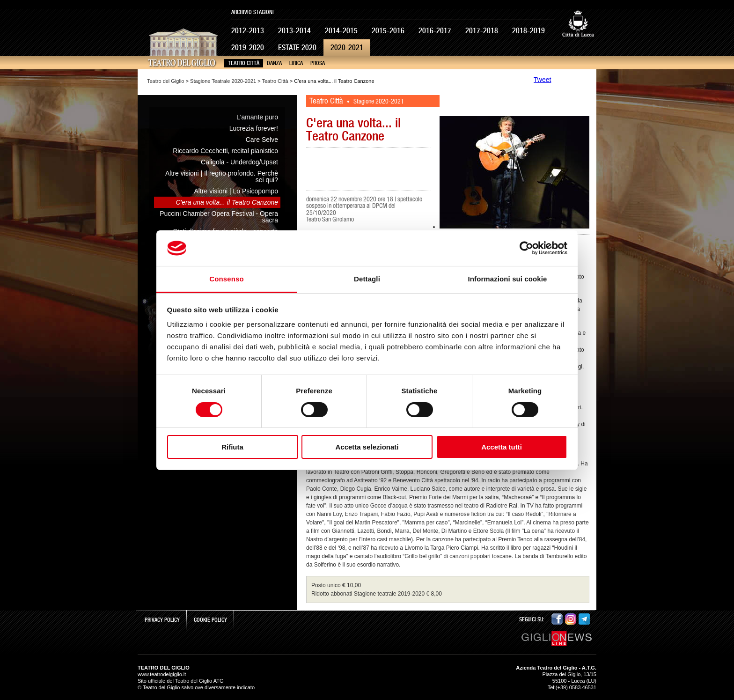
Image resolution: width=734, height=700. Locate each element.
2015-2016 (388, 31)
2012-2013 (248, 31)
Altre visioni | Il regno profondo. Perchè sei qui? (222, 177)
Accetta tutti (502, 447)
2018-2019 (528, 31)
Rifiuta (232, 447)
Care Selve (262, 140)
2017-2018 (482, 31)
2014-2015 (341, 31)
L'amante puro (257, 117)
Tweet (542, 80)
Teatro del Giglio (166, 81)
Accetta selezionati (367, 447)
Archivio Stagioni (253, 12)
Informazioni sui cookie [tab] (508, 279)
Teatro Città (244, 63)
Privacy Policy (162, 620)
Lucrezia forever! (254, 128)
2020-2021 (347, 48)
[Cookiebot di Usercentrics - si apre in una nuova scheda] (526, 248)
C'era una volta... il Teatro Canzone (227, 202)
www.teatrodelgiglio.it (162, 674)
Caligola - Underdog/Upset (239, 162)
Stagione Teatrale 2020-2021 (223, 81)
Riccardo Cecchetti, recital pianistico (225, 151)
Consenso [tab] (226, 279)
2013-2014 (294, 31)
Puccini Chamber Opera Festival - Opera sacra (219, 217)
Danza (274, 63)
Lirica (296, 63)
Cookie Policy (210, 620)
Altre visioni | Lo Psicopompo (236, 191)
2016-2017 (435, 31)
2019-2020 (248, 48)
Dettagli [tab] (367, 279)
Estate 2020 (297, 48)
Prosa (318, 63)
